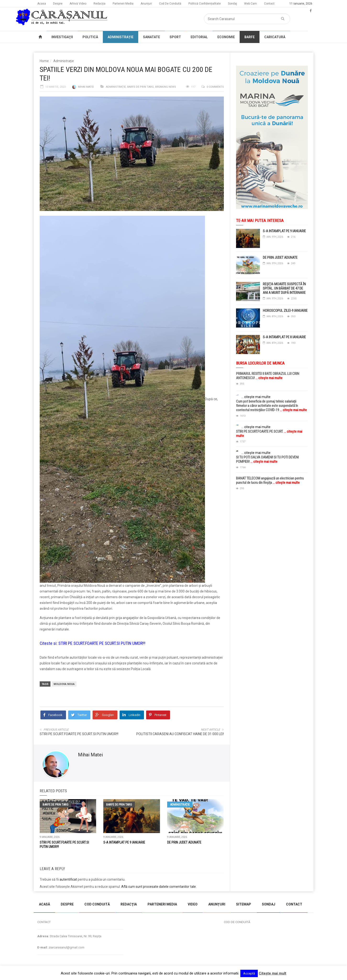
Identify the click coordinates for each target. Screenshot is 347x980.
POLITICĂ (90, 37)
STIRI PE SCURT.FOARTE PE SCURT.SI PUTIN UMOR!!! (102, 643)
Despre (58, 4)
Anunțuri (146, 4)
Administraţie (64, 61)
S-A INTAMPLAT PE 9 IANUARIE (124, 842)
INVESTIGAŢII (62, 37)
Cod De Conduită (170, 4)
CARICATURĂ (275, 37)
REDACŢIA (129, 904)
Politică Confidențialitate (205, 4)
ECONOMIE (226, 37)
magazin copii (28, 894)
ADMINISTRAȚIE (121, 37)
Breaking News (166, 87)
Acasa (42, 4)
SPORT (175, 37)
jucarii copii (8, 894)
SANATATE (151, 37)
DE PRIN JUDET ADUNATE (184, 842)
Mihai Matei (86, 87)
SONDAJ (269, 904)
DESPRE (67, 904)
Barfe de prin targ (140, 87)
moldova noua (64, 684)
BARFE (250, 37)
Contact (269, 4)
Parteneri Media (123, 4)
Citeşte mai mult (273, 973)
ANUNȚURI (217, 904)
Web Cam (251, 4)
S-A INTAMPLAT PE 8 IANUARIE (284, 337)
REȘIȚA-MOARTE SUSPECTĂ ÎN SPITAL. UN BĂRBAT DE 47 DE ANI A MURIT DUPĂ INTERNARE (284, 288)
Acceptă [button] (249, 973)
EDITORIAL (199, 37)
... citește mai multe (269, 378)
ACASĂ (44, 904)
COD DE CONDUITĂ (237, 922)
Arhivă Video (78, 4)
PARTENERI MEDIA (162, 904)
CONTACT (294, 904)
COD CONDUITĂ (97, 904)
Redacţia (99, 4)
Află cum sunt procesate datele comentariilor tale (159, 887)
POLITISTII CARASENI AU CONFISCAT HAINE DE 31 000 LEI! (180, 734)
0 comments (215, 87)
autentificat (68, 879)
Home (44, 61)
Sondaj (232, 4)
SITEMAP (244, 904)
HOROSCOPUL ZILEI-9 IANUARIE (285, 311)
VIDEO (193, 904)
